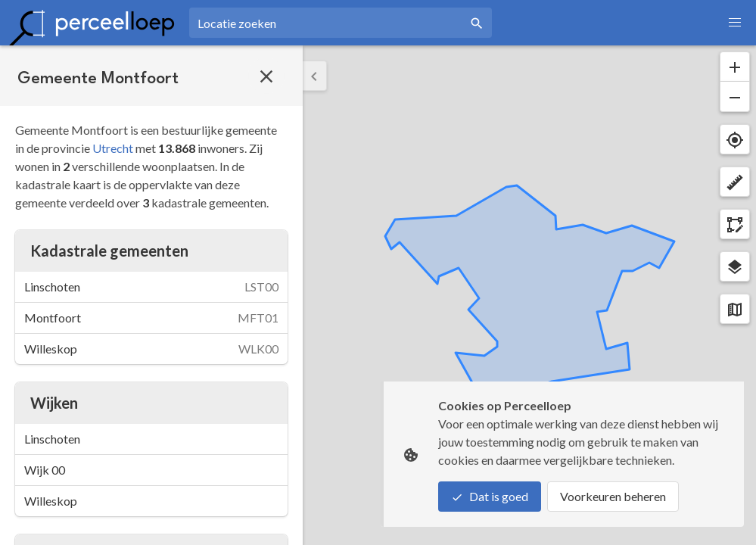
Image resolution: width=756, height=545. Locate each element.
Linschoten (52, 439)
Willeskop (51, 501)
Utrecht (113, 148)
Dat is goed (490, 496)
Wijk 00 (45, 470)
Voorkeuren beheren (613, 496)
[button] (735, 23)
